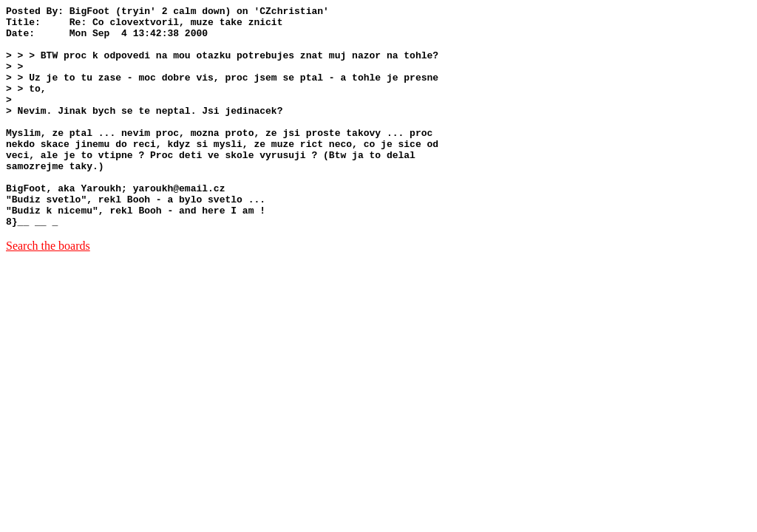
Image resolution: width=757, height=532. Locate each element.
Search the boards (48, 290)
